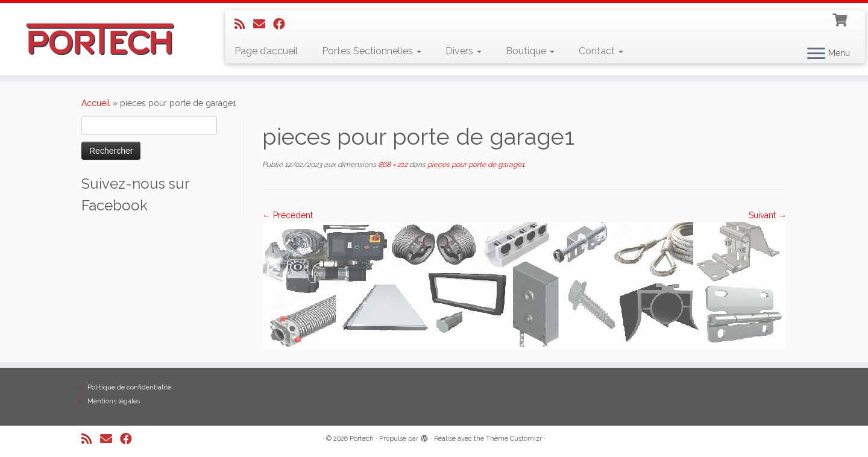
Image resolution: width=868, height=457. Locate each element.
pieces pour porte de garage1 (475, 165)
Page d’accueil (266, 51)
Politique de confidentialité (129, 387)
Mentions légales (114, 401)
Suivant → (768, 215)
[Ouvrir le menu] (816, 54)
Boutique (530, 51)
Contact (601, 51)
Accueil (96, 103)
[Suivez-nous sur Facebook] (283, 24)
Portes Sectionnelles (372, 51)
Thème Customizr (514, 439)
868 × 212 (392, 165)
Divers (464, 51)
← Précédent (288, 215)
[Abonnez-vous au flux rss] (244, 24)
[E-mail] (263, 24)
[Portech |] (100, 39)
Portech (362, 439)
